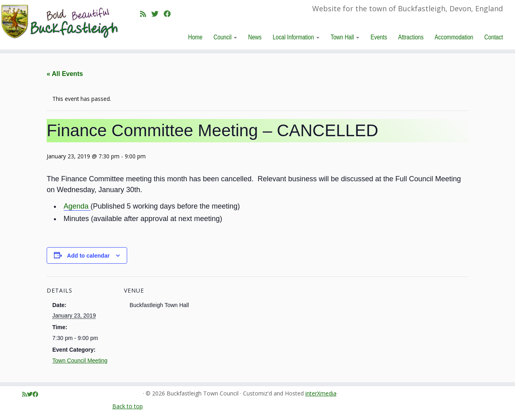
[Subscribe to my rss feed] (146, 14)
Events (379, 37)
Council (225, 37)
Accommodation (454, 37)
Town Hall (345, 37)
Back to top (128, 406)
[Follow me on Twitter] (158, 14)
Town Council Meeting (80, 361)
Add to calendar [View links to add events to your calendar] (89, 256)
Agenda (77, 206)
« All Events (65, 74)
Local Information (296, 37)
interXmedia (321, 394)
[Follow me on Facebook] (170, 14)
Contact (494, 37)
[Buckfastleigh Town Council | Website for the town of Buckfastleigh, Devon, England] (59, 22)
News (255, 37)
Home (196, 37)
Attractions (411, 37)
